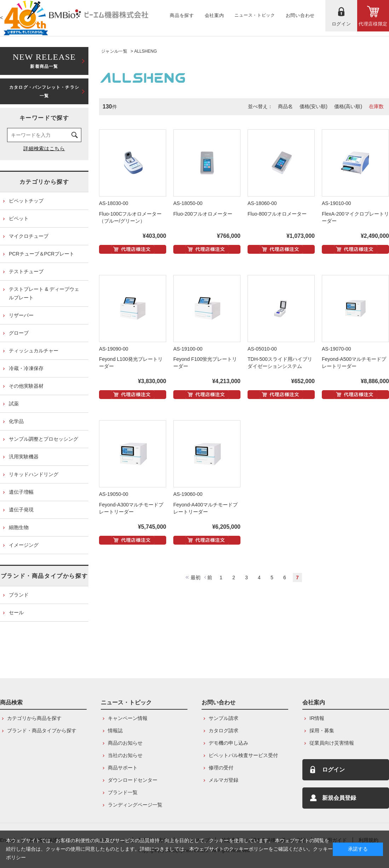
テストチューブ (26, 271)
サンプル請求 (223, 718)
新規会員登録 (339, 798)
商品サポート (123, 768)
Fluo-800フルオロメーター (277, 214)
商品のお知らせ (125, 743)
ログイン (333, 770)
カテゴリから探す (44, 182)
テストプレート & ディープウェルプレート (44, 293)
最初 (196, 577)
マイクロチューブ (29, 236)
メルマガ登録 (223, 780)
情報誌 (115, 731)
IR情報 (317, 718)
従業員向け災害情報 (332, 743)
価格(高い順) (348, 106)
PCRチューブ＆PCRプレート (42, 254)
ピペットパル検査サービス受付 (243, 755)
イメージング (24, 545)
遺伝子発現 (21, 510)
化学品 (16, 421)
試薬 (14, 404)
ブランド (19, 595)
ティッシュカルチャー (34, 351)
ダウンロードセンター (133, 780)
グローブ (19, 333)
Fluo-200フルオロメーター (203, 214)
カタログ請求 (223, 731)
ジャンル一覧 (114, 51)
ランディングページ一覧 (135, 805)
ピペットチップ (26, 201)
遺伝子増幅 (21, 492)
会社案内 (314, 702)
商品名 (285, 106)
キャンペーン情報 (128, 718)
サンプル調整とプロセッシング (43, 439)
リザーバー (21, 315)
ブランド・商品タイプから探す (44, 576)
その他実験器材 (26, 386)
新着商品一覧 (44, 60)
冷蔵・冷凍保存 (26, 368)
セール (16, 612)
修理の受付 (221, 768)
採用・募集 (322, 731)
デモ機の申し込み (228, 743)
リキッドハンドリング (34, 474)
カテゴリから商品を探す (34, 718)
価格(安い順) (313, 106)
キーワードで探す (44, 118)
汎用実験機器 (24, 457)
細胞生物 (19, 527)
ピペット (19, 218)
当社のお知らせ (125, 755)
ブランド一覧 (123, 792)
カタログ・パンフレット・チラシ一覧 (44, 92)
